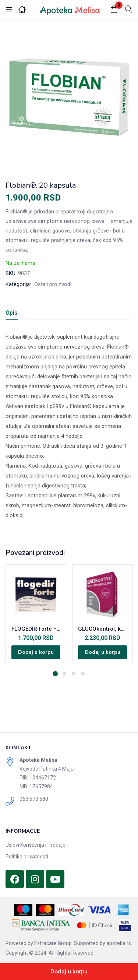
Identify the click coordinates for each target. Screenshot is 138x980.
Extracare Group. (54, 943)
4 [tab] (83, 674)
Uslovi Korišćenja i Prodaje (36, 845)
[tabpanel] (36, 615)
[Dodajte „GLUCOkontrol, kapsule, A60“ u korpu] (102, 652)
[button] (114, 10)
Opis (12, 313)
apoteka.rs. (119, 943)
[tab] (14, 314)
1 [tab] (55, 674)
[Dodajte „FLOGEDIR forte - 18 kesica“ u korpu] (36, 652)
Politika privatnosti (27, 857)
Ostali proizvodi (53, 284)
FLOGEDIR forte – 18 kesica (36, 629)
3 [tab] (74, 674)
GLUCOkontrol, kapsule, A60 (102, 629)
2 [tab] (64, 674)
